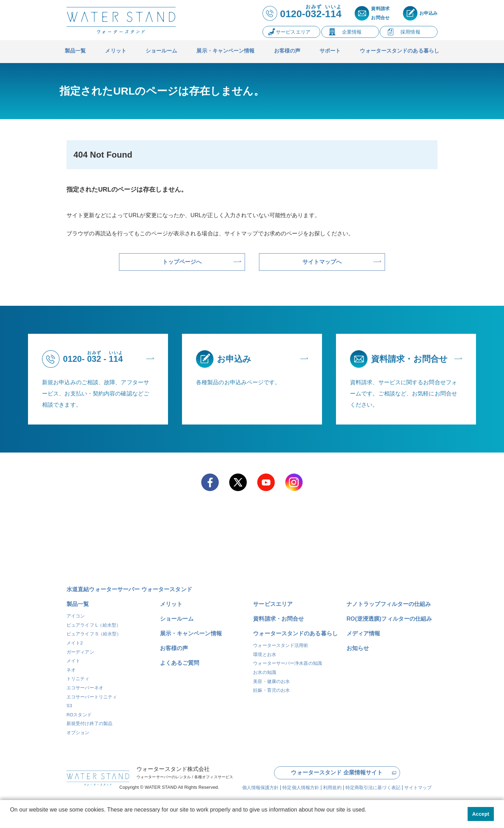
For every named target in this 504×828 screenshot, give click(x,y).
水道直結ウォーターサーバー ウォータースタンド (129, 589)
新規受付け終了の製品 (89, 723)
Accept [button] (481, 814)
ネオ (71, 670)
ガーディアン (80, 652)
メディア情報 (363, 633)
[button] (11, 819)
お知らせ (358, 648)
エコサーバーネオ (85, 688)
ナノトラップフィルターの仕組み (389, 604)
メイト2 (75, 643)
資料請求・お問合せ (278, 619)
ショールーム (177, 619)
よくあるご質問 (180, 663)
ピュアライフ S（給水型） (94, 634)
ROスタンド (79, 715)
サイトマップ (418, 787)
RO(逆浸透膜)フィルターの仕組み (389, 619)
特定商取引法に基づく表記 (373, 787)
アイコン (76, 616)
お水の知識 (265, 672)
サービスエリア (273, 604)
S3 (69, 706)
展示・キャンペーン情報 (191, 633)
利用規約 (332, 787)
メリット (171, 604)
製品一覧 (78, 604)
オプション (78, 733)
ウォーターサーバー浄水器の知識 (288, 663)
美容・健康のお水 (271, 681)
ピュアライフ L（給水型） (94, 625)
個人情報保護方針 (261, 787)
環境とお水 (265, 654)
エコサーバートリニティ (92, 697)
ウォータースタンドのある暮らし (295, 633)
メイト (73, 661)
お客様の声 (174, 648)
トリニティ (78, 679)
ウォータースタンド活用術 (281, 645)
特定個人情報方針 (301, 787)
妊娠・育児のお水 (271, 690)
